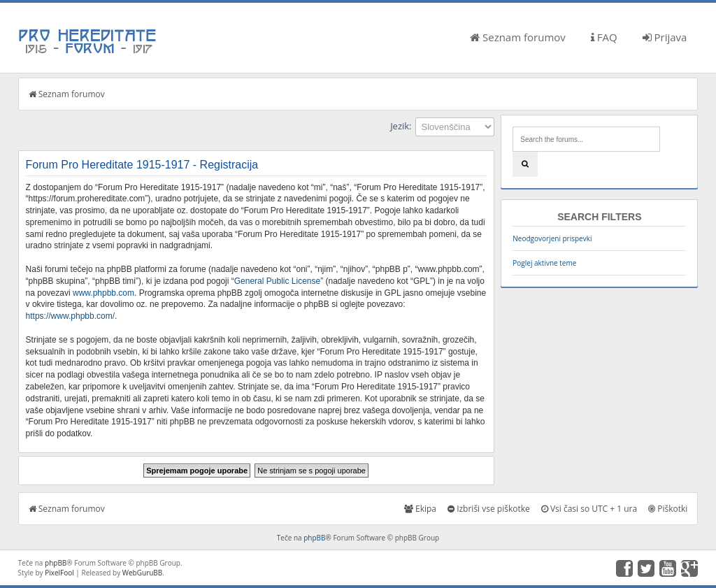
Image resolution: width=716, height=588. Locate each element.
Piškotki (668, 509)
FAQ (604, 37)
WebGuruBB (143, 573)
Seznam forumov (518, 37)
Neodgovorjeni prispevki (552, 238)
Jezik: (401, 126)
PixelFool (59, 573)
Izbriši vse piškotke (489, 509)
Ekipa (420, 509)
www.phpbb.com (103, 293)
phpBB (314, 538)
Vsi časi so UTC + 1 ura (589, 509)
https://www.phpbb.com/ (70, 316)
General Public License (277, 281)
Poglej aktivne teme (544, 263)
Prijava (665, 37)
